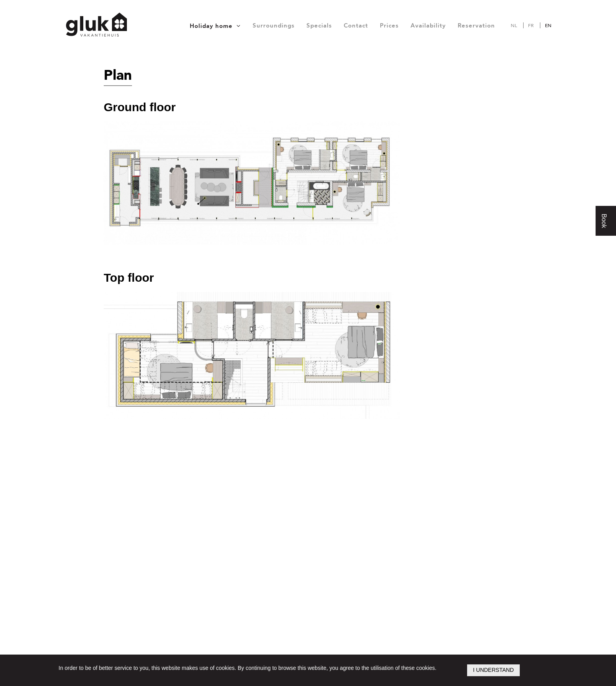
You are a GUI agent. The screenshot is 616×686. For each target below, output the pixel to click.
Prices (389, 26)
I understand (493, 670)
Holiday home (211, 26)
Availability (428, 26)
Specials (319, 26)
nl (514, 26)
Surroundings (274, 26)
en (548, 26)
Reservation (476, 26)
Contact (356, 26)
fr (531, 26)
